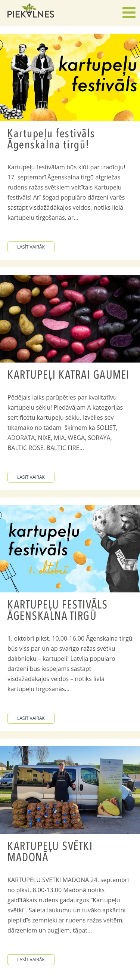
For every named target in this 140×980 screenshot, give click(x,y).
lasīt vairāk (31, 247)
